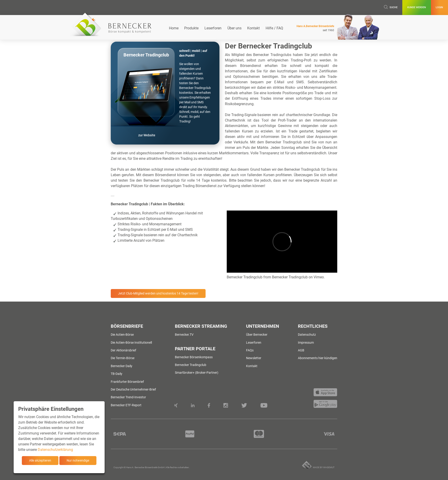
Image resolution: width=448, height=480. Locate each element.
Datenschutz (307, 335)
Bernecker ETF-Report (126, 405)
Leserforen (213, 28)
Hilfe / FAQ (274, 28)
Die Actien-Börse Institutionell (131, 343)
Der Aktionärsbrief (123, 350)
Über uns (234, 28)
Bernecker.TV (184, 335)
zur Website (147, 135)
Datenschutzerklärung (55, 450)
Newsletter (254, 358)
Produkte (191, 28)
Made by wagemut (324, 467)
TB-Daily (117, 374)
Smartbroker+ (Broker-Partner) (197, 373)
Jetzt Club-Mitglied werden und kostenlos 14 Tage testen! (158, 293)
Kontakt (253, 28)
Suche (374, 7)
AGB (301, 350)
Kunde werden (407, 8)
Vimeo (319, 277)
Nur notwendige (78, 460)
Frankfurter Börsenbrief (127, 382)
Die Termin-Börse (123, 358)
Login (436, 8)
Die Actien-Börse (122, 335)
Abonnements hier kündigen (318, 358)
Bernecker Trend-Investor (128, 397)
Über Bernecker (257, 335)
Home (174, 28)
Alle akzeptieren (40, 460)
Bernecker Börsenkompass (194, 357)
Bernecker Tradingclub (245, 277)
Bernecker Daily (122, 366)
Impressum (306, 343)
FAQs (250, 350)
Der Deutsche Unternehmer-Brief (133, 389)
